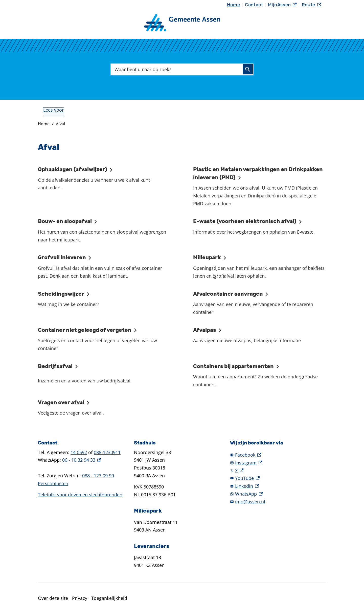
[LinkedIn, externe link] (278, 486)
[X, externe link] (278, 471)
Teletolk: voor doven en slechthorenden (80, 495)
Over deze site (53, 598)
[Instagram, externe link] (278, 463)
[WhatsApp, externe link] (278, 494)
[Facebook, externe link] (278, 455)
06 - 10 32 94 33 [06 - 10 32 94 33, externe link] (82, 460)
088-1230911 (107, 452)
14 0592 (79, 452)
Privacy (80, 598)
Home (233, 5)
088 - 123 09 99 (98, 476)
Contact (254, 5)
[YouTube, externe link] (278, 478)
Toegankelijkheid (109, 598)
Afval (60, 124)
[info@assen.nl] (278, 502)
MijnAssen (282, 5)
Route (311, 5)
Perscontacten (53, 483)
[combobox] (182, 69)
